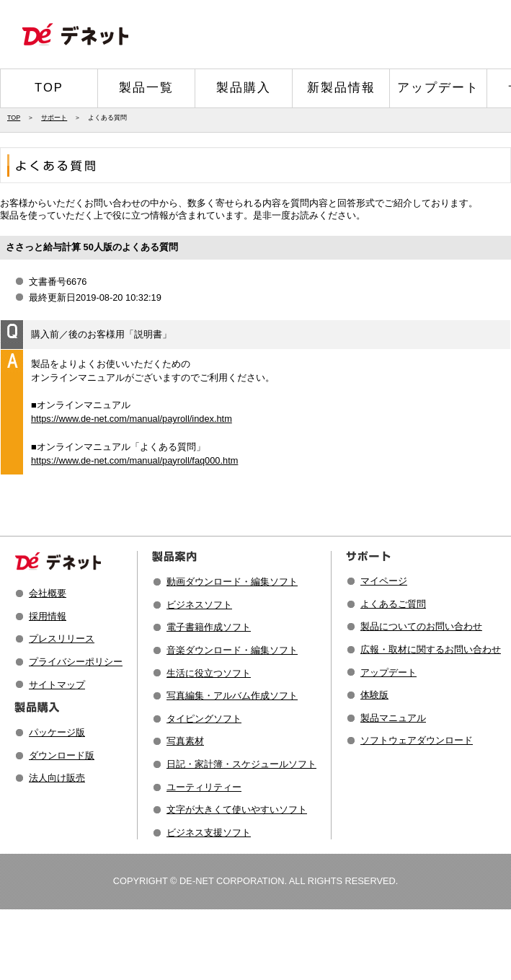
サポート (54, 118)
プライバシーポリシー (76, 662)
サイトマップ (57, 685)
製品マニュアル (393, 718)
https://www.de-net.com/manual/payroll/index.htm (132, 419)
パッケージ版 (57, 732)
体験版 (374, 695)
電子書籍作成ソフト (209, 627)
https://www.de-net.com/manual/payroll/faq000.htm (134, 460)
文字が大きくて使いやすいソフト (237, 809)
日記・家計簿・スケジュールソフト (241, 764)
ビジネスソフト (199, 605)
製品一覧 (146, 88)
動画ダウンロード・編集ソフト (232, 582)
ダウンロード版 (62, 755)
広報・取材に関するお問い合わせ (431, 649)
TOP (49, 88)
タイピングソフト (204, 719)
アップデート (438, 88)
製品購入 (244, 88)
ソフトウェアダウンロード (417, 740)
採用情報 (48, 616)
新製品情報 (341, 88)
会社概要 (48, 593)
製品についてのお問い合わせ (421, 626)
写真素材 (185, 741)
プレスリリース (62, 639)
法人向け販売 (57, 778)
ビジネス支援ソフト (209, 833)
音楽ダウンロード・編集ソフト (232, 650)
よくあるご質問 (393, 604)
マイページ (384, 581)
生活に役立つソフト (209, 673)
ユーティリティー (204, 787)
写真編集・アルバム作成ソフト (232, 696)
